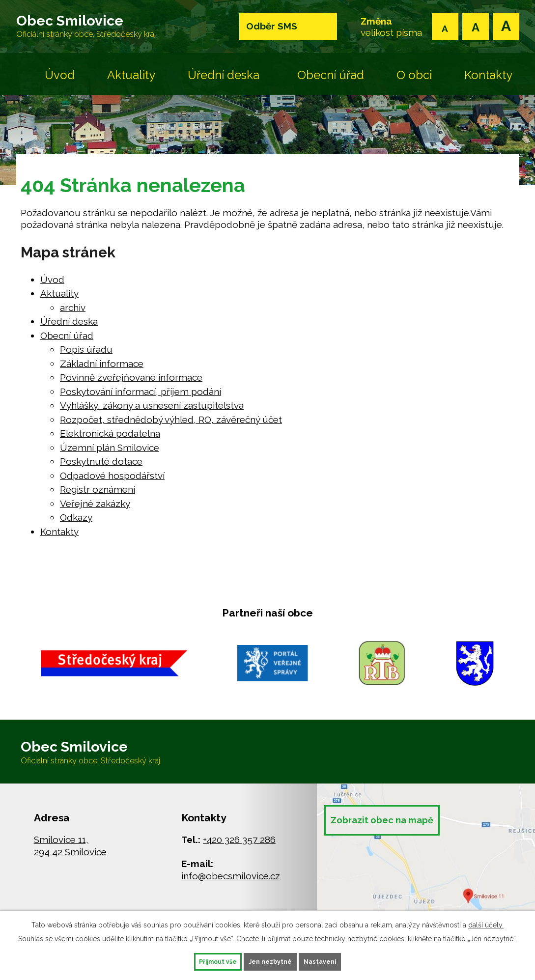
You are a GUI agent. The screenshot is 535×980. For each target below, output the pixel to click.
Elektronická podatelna (110, 439)
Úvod (60, 81)
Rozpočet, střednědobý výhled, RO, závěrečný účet (171, 425)
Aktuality (131, 81)
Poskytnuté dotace (101, 467)
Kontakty (488, 81)
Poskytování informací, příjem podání (141, 397)
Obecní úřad (331, 81)
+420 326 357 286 (239, 851)
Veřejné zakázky (95, 509)
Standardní (476, 27)
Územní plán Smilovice (110, 453)
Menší (445, 27)
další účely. (486, 923)
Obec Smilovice (105, 29)
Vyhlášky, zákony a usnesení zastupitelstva (152, 411)
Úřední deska (224, 81)
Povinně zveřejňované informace (131, 383)
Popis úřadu (86, 355)
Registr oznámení (98, 495)
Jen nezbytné (271, 960)
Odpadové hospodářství (112, 481)
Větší (506, 27)
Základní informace (102, 369)
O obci (414, 81)
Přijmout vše (200, 960)
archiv (73, 313)
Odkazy (76, 523)
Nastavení (339, 960)
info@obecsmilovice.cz (231, 888)
